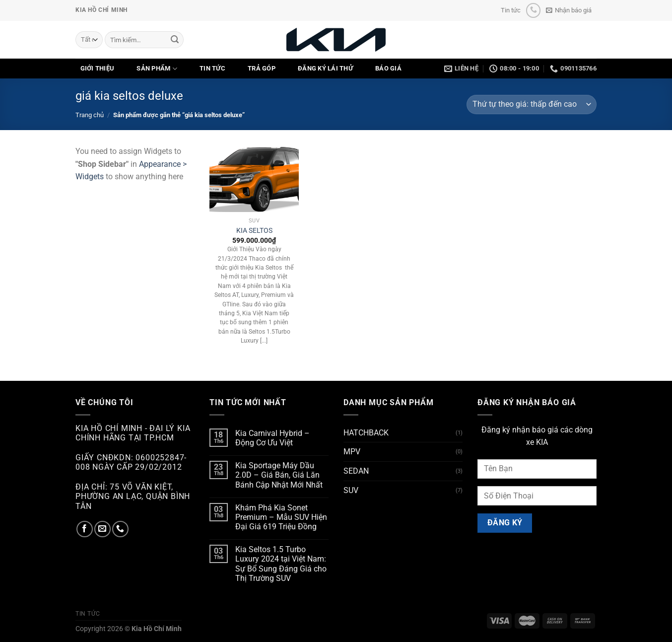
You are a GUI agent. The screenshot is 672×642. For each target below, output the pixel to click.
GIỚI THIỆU (98, 68)
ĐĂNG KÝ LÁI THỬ (325, 68)
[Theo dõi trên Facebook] (85, 529)
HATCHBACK (366, 433)
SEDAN (356, 471)
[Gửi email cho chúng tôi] (102, 529)
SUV (351, 490)
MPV (352, 452)
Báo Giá (388, 68)
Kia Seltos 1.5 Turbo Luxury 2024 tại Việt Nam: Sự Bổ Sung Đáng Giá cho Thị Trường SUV (281, 564)
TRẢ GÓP (262, 68)
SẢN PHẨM (157, 69)
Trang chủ (90, 115)
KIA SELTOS (254, 231)
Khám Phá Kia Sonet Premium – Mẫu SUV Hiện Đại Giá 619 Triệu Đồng (281, 517)
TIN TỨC (212, 68)
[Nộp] (175, 40)
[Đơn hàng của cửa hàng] (532, 105)
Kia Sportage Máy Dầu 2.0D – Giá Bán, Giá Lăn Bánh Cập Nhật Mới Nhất (279, 475)
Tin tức (511, 10)
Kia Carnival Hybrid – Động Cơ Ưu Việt (272, 438)
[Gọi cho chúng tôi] (533, 10)
